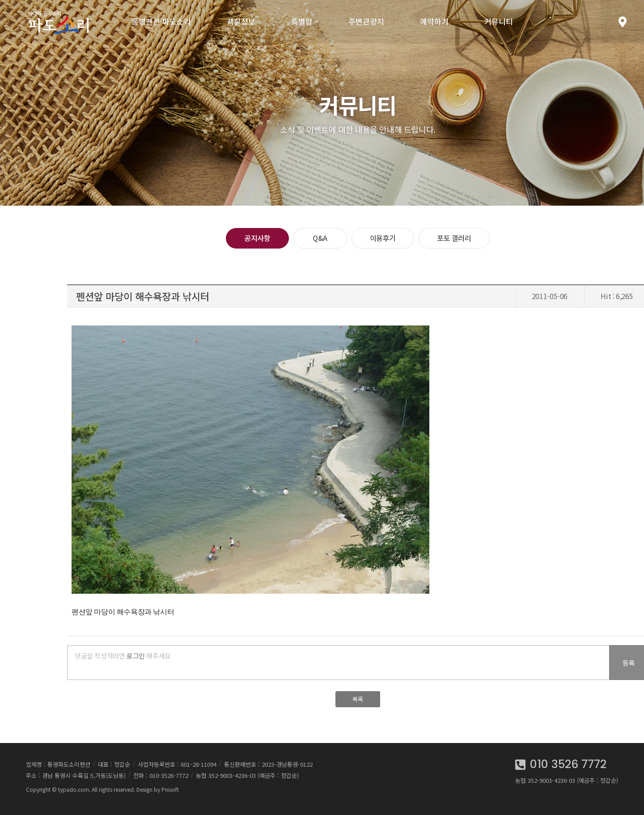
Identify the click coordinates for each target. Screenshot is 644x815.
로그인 (136, 656)
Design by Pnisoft (158, 789)
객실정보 (241, 21)
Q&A (320, 238)
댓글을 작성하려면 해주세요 (123, 656)
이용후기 (383, 238)
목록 (358, 699)
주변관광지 (366, 21)
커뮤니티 (499, 21)
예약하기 (434, 21)
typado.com (74, 789)
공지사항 (257, 238)
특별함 (302, 21)
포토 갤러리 (454, 238)
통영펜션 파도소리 (161, 21)
